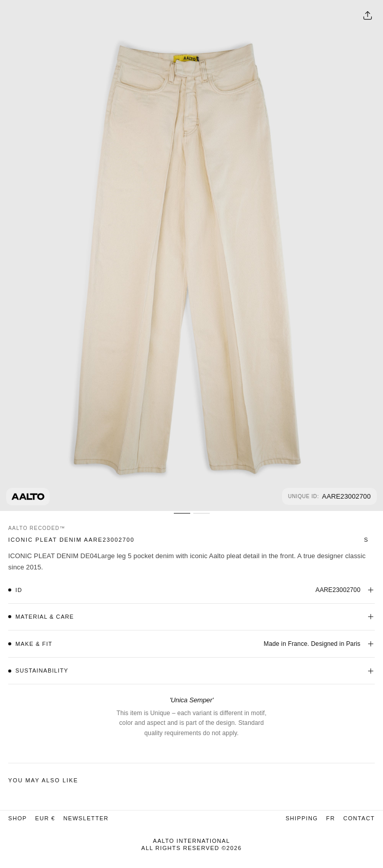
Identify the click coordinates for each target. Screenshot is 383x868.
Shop (17, 818)
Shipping (302, 818)
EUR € (45, 818)
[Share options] (368, 15)
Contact (359, 818)
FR (330, 818)
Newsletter (86, 818)
